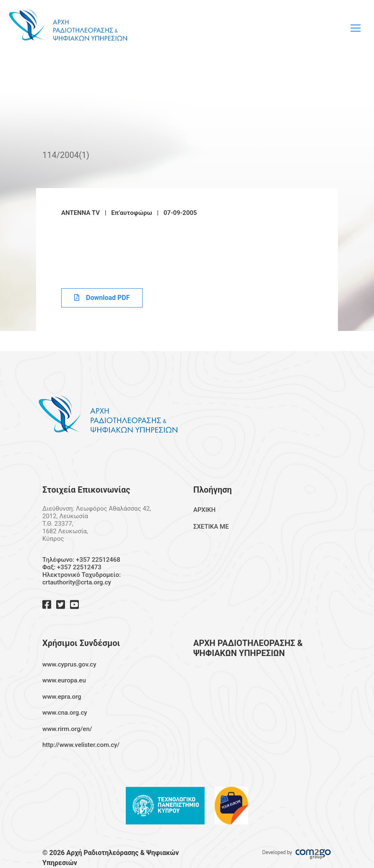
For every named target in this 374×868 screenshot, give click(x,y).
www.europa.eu (64, 680)
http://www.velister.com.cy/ (81, 745)
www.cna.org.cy (65, 713)
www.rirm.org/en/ (67, 729)
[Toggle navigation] (356, 28)
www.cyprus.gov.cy (69, 664)
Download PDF (102, 298)
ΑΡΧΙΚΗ (204, 510)
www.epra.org (62, 697)
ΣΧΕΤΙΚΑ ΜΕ (211, 527)
